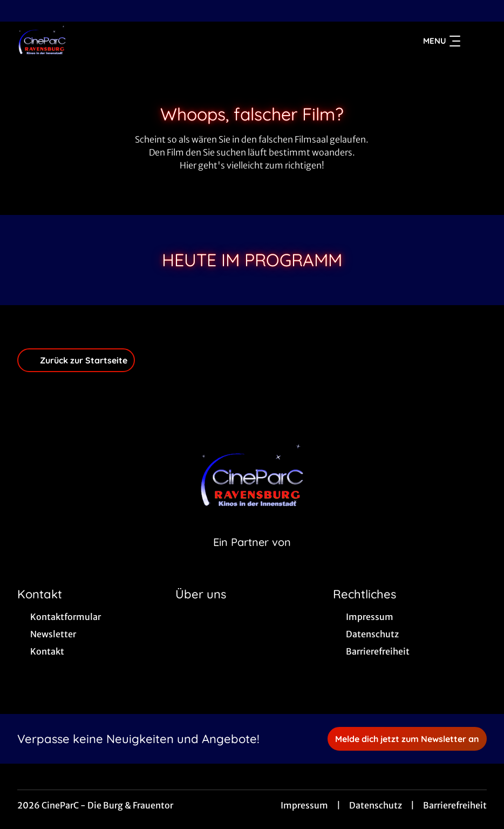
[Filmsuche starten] (476, 41)
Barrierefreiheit (455, 805)
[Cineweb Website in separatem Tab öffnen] (252, 556)
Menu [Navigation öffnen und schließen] (442, 41)
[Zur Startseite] (93, 41)
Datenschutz (376, 805)
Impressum (304, 805)
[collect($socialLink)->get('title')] (19, 11)
